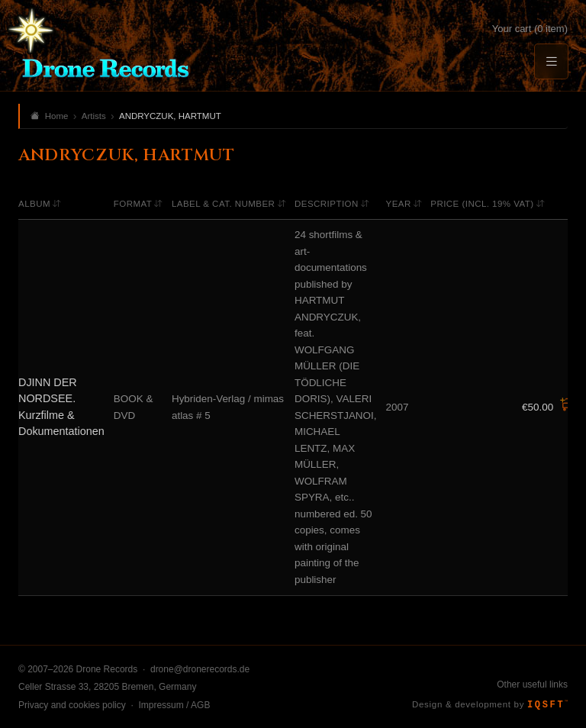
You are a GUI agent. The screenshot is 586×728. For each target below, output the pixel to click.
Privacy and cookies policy (72, 705)
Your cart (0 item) (530, 29)
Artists (94, 116)
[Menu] (551, 61)
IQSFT (547, 705)
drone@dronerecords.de (200, 669)
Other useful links (532, 685)
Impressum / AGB (174, 705)
